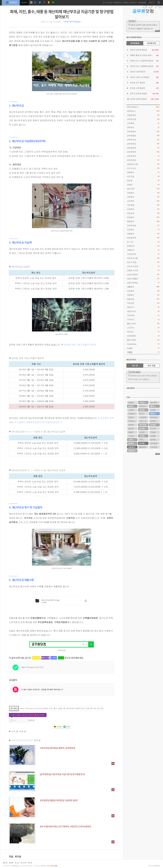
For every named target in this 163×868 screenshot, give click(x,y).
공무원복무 (143, 152)
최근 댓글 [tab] (151, 365)
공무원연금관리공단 (133, 425)
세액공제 (154, 443)
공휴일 (153, 436)
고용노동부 (133, 440)
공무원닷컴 (11, 3)
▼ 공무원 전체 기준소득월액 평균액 (79, 345)
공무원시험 (143, 119)
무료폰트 (132, 414)
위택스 (142, 440)
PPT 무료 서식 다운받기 (140, 379)
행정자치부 (155, 414)
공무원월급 (143, 136)
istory (43, 866)
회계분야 (143, 217)
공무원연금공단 (144, 410)
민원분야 (143, 209)
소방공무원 (133, 410)
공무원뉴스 (143, 111)
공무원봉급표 (142, 2)
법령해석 (143, 172)
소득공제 (143, 417)
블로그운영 (143, 340)
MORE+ (157, 31)
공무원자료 (143, 160)
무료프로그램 (143, 258)
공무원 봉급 (133, 428)
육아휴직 (154, 402)
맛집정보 (143, 230)
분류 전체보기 (143, 107)
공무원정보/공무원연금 (72, 22)
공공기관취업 (143, 283)
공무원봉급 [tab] (135, 43)
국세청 (142, 436)
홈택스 (153, 406)
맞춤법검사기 (118, 2)
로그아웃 (23, 863)
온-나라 (143, 242)
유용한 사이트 (143, 270)
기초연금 (154, 447)
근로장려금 (155, 410)
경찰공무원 (133, 402)
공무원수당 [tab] (151, 43)
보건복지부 (144, 428)
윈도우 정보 (143, 262)
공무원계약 (143, 156)
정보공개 (143, 213)
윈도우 (142, 414)
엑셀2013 (143, 250)
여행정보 (143, 234)
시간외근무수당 (133, 436)
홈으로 (5, 863)
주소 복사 (14, 708)
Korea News (143, 344)
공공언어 (143, 406)
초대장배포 (143, 336)
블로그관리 (143, 323)
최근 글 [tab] (135, 365)
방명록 (11, 863)
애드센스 (143, 332)
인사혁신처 (155, 428)
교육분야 (143, 197)
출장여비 (143, 447)
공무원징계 (143, 148)
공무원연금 (143, 144)
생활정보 (143, 287)
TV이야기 (143, 319)
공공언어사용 (143, 164)
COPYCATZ (157, 866)
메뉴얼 (143, 180)
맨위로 (30, 863)
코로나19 (143, 421)
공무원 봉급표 (155, 421)
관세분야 (143, 193)
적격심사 (132, 421)
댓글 (11, 857)
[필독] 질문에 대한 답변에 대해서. (144, 25)
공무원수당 (133, 2)
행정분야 (143, 221)
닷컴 (143, 11)
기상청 (153, 432)
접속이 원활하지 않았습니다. (142, 29)
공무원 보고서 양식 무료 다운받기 (144, 376)
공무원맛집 (143, 225)
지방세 (131, 417)
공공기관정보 (143, 274)
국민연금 (143, 303)
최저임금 (154, 417)
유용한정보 (143, 115)
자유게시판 (109, 2)
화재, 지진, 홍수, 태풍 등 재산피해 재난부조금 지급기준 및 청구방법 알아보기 (62, 14)
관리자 (152, 2)
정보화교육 (143, 238)
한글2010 (143, 246)
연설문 (143, 185)
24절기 (131, 432)
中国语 (143, 352)
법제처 (131, 406)
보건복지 (143, 201)
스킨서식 (143, 328)
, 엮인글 (17, 857)
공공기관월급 (143, 279)
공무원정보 (143, 131)
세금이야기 (143, 311)
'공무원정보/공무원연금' (22, 740)
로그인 (17, 863)
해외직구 (143, 307)
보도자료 (143, 176)
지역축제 (143, 123)
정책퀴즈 (143, 127)
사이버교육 (143, 254)
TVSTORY (143, 315)
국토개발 (143, 205)
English (143, 348)
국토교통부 (144, 402)
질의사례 (143, 189)
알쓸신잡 (143, 299)
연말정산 (126, 2)
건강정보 (143, 291)
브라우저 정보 (143, 266)
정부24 (131, 443)
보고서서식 (143, 168)
